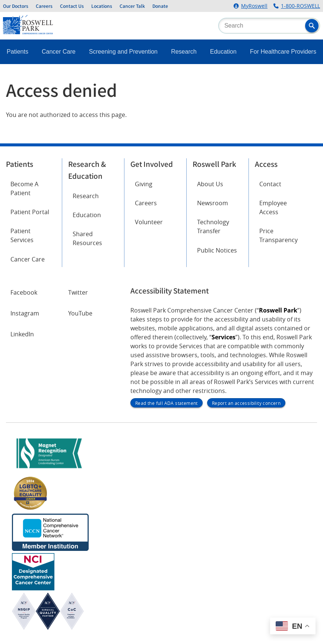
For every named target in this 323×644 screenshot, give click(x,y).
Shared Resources (87, 238)
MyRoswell (254, 6)
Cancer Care (59, 52)
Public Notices (217, 250)
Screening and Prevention (123, 52)
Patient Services (22, 235)
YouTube (80, 313)
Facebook (24, 292)
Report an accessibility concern (246, 403)
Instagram (25, 313)
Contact (270, 184)
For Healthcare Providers (283, 52)
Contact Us (72, 6)
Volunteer (149, 222)
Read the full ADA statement (167, 403)
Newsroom (213, 203)
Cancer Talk (132, 6)
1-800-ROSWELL (300, 6)
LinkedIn (22, 334)
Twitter (78, 292)
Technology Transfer (213, 226)
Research (184, 52)
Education (223, 52)
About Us (210, 184)
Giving (144, 184)
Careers (44, 6)
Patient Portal (30, 212)
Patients (18, 52)
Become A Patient (24, 188)
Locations (102, 6)
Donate (160, 6)
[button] (312, 26)
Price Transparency (278, 235)
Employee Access (273, 207)
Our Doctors (16, 6)
